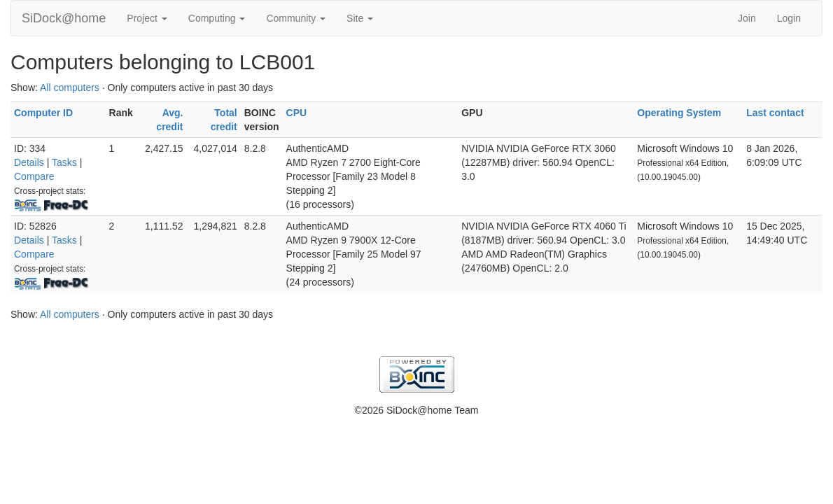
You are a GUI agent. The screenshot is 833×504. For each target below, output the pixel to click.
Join (747, 18)
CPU (297, 113)
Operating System (679, 113)
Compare (34, 176)
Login (789, 18)
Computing (217, 18)
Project (147, 18)
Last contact (775, 113)
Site (360, 18)
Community (296, 18)
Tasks (64, 162)
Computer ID (43, 113)
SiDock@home (64, 18)
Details (29, 162)
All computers (70, 87)
